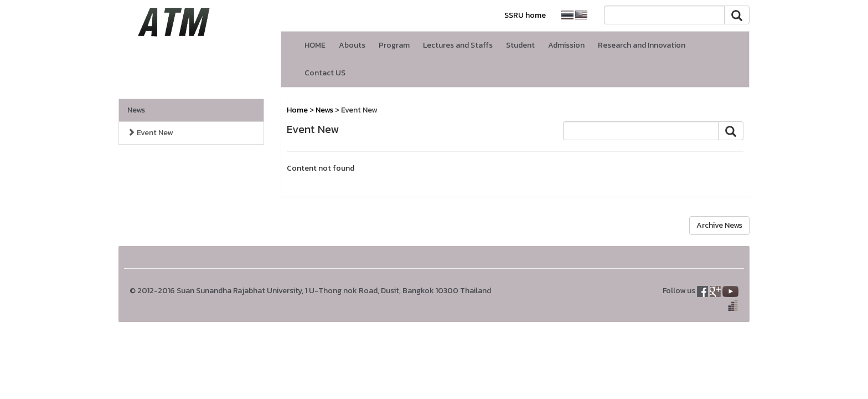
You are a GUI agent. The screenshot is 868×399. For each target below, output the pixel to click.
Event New (150, 133)
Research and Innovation (642, 45)
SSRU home (525, 15)
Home (297, 110)
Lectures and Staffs (458, 45)
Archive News (719, 225)
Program (394, 45)
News (136, 110)
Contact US (325, 73)
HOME (315, 45)
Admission (566, 45)
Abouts (352, 45)
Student (520, 45)
